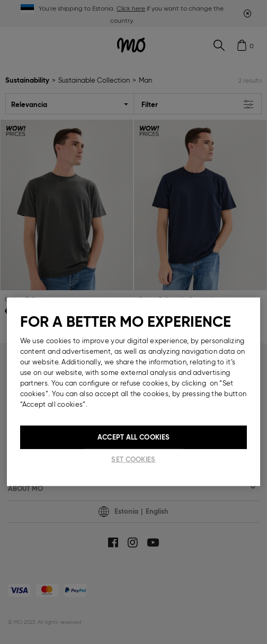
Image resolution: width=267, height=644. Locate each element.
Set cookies (133, 459)
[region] (134, 392)
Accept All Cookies (133, 437)
